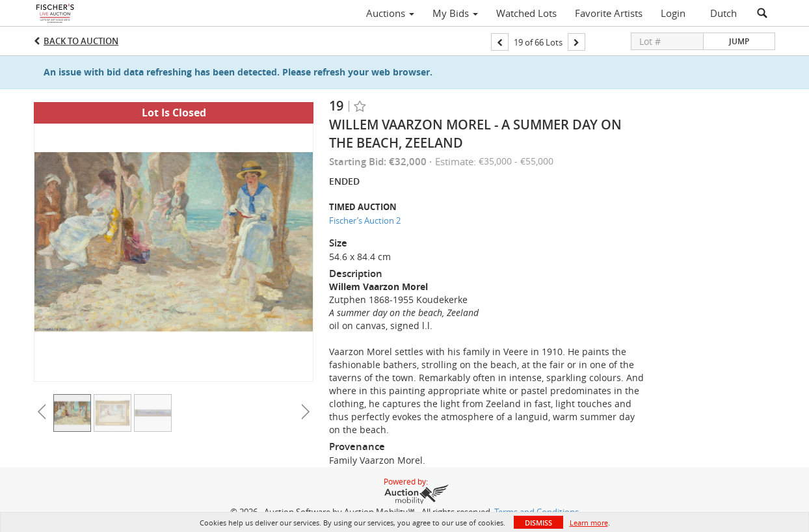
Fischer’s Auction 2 (365, 220)
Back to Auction (81, 41)
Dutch (723, 13)
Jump (739, 41)
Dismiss (538, 523)
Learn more (589, 523)
